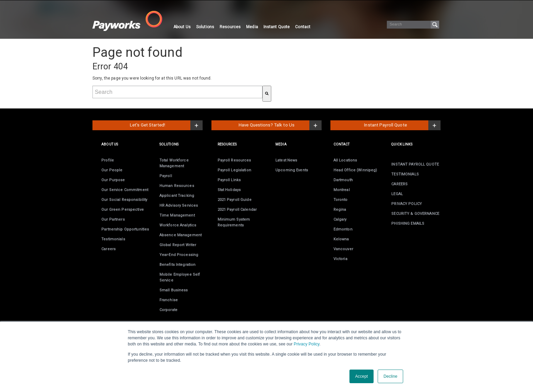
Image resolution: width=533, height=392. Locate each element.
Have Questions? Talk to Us (266, 125)
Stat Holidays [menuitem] (229, 190)
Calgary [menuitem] (340, 219)
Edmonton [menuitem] (343, 229)
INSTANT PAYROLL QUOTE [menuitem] (415, 164)
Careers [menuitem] (108, 249)
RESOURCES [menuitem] (227, 144)
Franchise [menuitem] (169, 300)
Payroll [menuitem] (166, 176)
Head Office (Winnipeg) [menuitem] (355, 170)
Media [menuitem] (252, 27)
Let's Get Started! (148, 125)
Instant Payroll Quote (385, 125)
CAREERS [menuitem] (399, 184)
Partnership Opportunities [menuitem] (125, 229)
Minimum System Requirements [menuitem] (234, 222)
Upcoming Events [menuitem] (292, 170)
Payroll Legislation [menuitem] (234, 170)
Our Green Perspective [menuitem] (123, 210)
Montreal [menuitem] (342, 190)
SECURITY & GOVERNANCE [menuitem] (415, 214)
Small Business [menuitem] (174, 290)
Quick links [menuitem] (402, 144)
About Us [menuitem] (182, 27)
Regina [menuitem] (340, 210)
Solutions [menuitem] (205, 27)
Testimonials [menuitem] (113, 239)
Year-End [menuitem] (179, 255)
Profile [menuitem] (108, 160)
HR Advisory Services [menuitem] (179, 206)
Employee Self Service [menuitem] (180, 277)
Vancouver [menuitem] (343, 249)
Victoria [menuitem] (340, 259)
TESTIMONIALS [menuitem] (405, 174)
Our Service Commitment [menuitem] (125, 190)
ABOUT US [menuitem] (110, 144)
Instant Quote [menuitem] (277, 27)
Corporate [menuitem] (168, 310)
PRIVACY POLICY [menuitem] (407, 204)
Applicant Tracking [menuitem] (177, 196)
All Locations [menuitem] (345, 160)
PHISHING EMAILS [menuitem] (408, 224)
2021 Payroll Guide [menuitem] (235, 200)
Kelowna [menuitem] (341, 239)
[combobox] (177, 92)
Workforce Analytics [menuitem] (178, 225)
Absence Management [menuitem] (180, 235)
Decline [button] (390, 376)
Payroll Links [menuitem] (229, 180)
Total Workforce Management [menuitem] (174, 163)
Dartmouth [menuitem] (343, 180)
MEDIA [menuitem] (281, 144)
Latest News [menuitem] (286, 160)
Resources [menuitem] (230, 27)
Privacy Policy (306, 344)
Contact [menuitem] (303, 27)
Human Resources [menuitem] (177, 186)
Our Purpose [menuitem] (113, 180)
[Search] (413, 25)
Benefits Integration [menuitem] (177, 265)
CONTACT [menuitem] (342, 144)
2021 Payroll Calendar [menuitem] (237, 210)
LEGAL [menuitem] (397, 194)
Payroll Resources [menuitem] (234, 160)
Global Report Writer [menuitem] (178, 245)
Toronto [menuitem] (341, 200)
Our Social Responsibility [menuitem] (124, 200)
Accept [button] (362, 376)
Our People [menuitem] (112, 170)
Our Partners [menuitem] (113, 219)
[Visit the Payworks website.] (132, 21)
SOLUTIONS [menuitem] (169, 144)
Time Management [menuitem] (177, 215)
